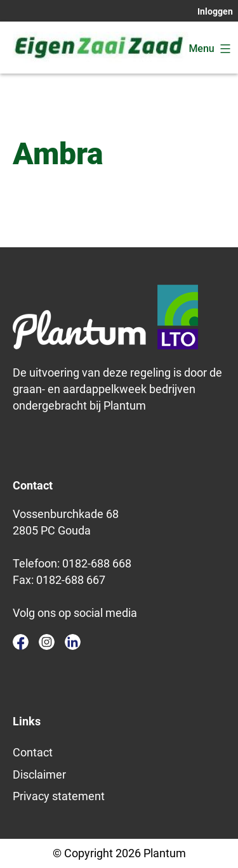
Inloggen (215, 11)
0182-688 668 (97, 563)
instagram (47, 642)
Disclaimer (39, 774)
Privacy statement (59, 796)
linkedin (73, 642)
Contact (33, 752)
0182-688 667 (71, 580)
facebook (21, 642)
